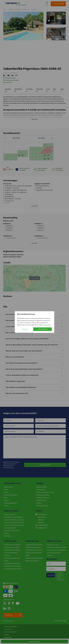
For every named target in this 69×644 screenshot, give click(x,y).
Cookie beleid (47, 325)
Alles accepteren (43, 329)
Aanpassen (25, 329)
